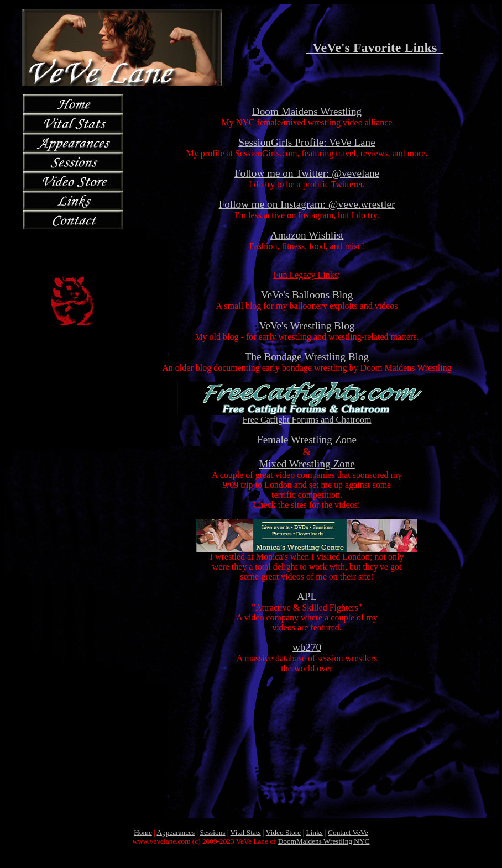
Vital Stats (246, 832)
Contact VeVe (348, 832)
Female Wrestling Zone (307, 440)
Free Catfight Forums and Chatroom (307, 416)
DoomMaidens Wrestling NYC (324, 841)
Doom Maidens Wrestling (307, 111)
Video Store (283, 832)
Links (314, 832)
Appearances (176, 832)
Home (143, 832)
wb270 (307, 647)
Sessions (213, 832)
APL (307, 596)
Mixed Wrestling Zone (307, 464)
